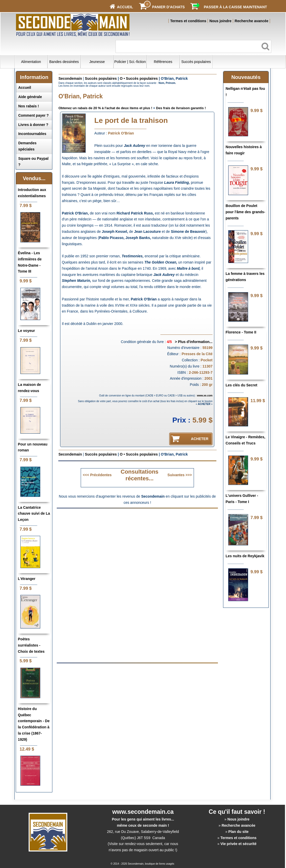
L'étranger (27, 579)
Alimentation (31, 62)
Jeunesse (97, 62)
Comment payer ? (34, 115)
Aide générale (30, 97)
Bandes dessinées (64, 62)
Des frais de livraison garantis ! (181, 108)
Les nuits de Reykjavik (245, 556)
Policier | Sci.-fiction (130, 62)
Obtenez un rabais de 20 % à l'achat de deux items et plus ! (105, 108)
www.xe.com (205, 396)
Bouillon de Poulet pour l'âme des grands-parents (245, 212)
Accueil (25, 87)
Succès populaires (196, 62)
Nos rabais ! (29, 106)
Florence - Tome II (241, 332)
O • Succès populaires (139, 78)
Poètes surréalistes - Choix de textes (31, 645)
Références (163, 62)
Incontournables (32, 134)
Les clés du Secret (242, 385)
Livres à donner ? (33, 125)
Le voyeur (26, 331)
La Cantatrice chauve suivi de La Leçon (34, 514)
